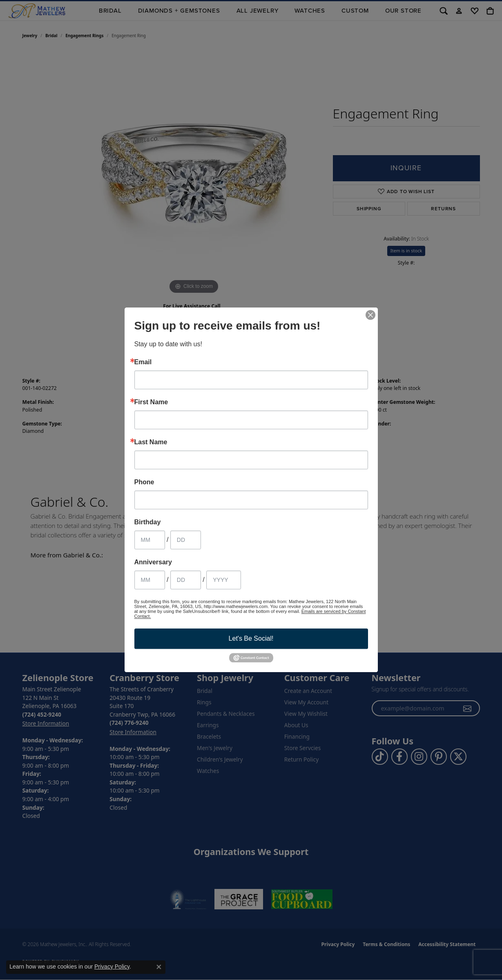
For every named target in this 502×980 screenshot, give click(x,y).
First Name (151, 402)
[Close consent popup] (159, 967)
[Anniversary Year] (224, 580)
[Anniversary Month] (150, 580)
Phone (144, 482)
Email (143, 362)
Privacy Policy (112, 967)
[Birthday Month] (150, 540)
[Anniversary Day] (186, 580)
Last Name (151, 442)
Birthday (148, 522)
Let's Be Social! (251, 638)
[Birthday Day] (186, 540)
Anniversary (153, 562)
